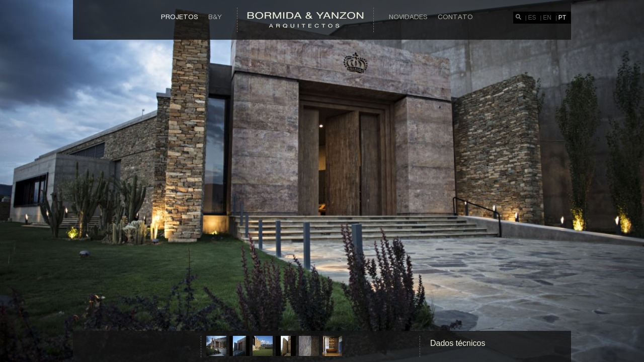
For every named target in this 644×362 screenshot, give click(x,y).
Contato (455, 17)
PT (562, 18)
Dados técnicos (458, 343)
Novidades (408, 17)
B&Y (215, 17)
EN (547, 18)
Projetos (180, 17)
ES (532, 18)
